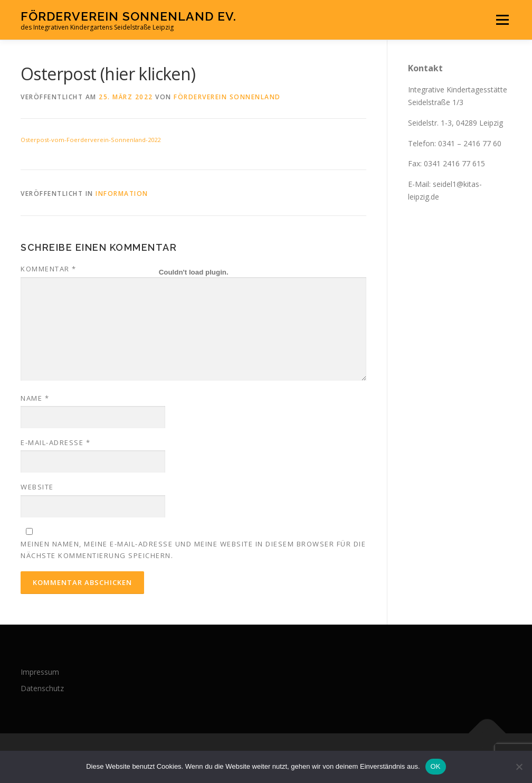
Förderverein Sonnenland (227, 97)
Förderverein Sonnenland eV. (129, 16)
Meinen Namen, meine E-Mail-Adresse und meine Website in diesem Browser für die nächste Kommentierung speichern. (193, 550)
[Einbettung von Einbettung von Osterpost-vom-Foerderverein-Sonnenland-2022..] (193, 272)
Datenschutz (42, 688)
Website (37, 487)
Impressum (40, 672)
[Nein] (519, 767)
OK (436, 766)
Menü (502, 20)
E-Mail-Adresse (55, 442)
